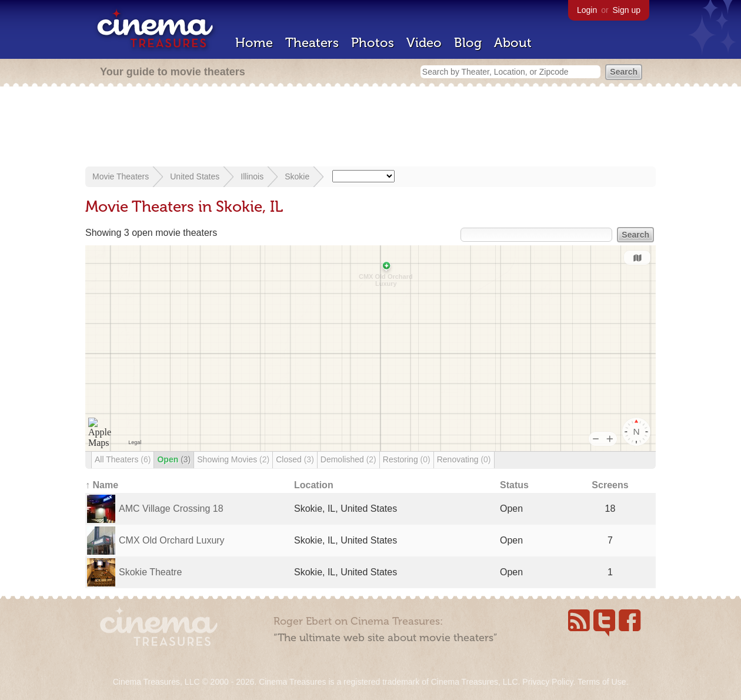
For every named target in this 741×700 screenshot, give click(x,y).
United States (195, 176)
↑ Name (102, 485)
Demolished (348, 459)
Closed (295, 459)
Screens (610, 485)
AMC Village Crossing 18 (171, 509)
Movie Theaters (121, 176)
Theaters (312, 43)
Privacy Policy (548, 682)
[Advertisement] (370, 128)
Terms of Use (602, 682)
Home (254, 43)
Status (514, 485)
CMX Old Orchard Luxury (172, 540)
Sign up (627, 10)
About (513, 43)
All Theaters (123, 459)
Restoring (407, 459)
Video (424, 43)
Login (587, 10)
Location (314, 485)
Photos (373, 43)
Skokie (297, 176)
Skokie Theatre (150, 572)
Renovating (464, 459)
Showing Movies (233, 459)
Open (174, 459)
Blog (468, 43)
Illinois (252, 176)
